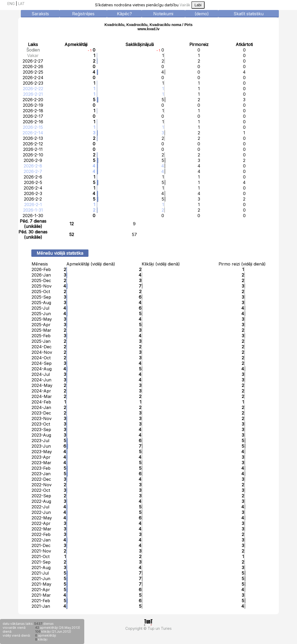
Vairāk (185, 5)
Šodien (33, 50)
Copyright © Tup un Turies (148, 628)
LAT (21, 4)
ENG (11, 4)
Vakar (33, 55)
